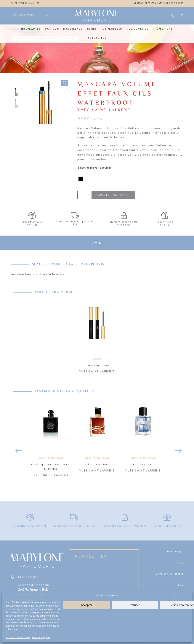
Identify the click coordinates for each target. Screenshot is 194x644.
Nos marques (111, 29)
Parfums (52, 29)
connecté (36, 274)
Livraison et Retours (170, 574)
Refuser (135, 605)
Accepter (86, 605)
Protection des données (18, 638)
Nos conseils (138, 29)
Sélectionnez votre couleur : (95, 168)
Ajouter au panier (113, 195)
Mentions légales (41, 638)
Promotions (163, 29)
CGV (181, 585)
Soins (92, 29)
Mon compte (175, 552)
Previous (17, 449)
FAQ (181, 563)
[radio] (81, 179)
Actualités (97, 38)
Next (177, 449)
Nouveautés (31, 29)
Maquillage (73, 29)
